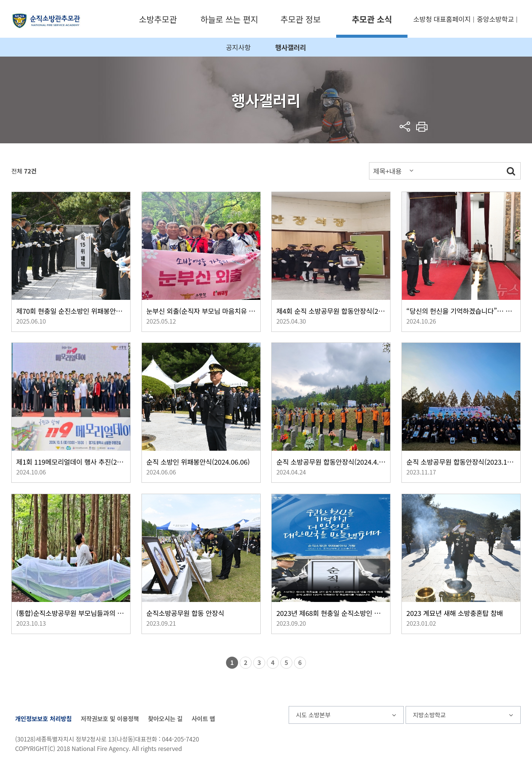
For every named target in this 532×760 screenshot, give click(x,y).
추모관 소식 (372, 19)
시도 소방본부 (313, 715)
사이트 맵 (204, 719)
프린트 (422, 127)
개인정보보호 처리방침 (43, 719)
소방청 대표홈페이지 (442, 19)
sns (405, 127)
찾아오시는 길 (165, 719)
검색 (511, 171)
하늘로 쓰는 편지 (229, 19)
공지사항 (238, 47)
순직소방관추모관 (46, 20)
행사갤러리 (291, 47)
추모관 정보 (300, 19)
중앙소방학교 (495, 19)
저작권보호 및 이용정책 (110, 719)
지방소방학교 (429, 715)
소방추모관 (158, 19)
